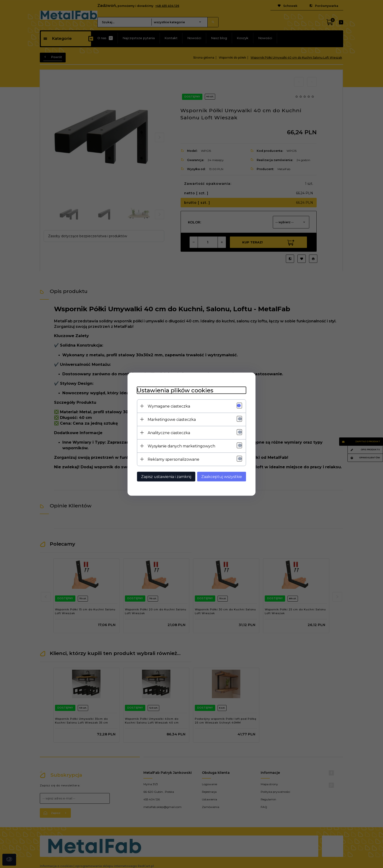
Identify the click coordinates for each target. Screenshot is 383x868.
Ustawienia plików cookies (175, 390)
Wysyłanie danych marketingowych (181, 446)
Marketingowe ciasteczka (172, 419)
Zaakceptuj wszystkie (222, 476)
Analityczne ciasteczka (169, 433)
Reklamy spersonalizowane (173, 459)
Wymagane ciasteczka (169, 406)
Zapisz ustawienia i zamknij (166, 476)
